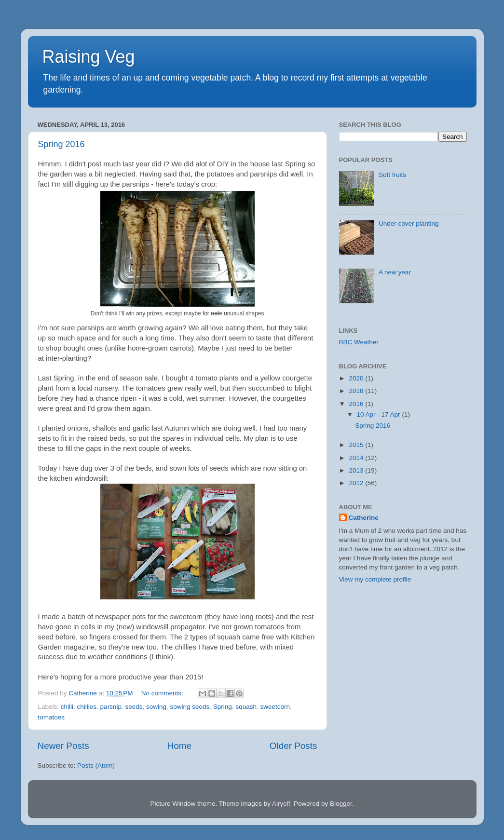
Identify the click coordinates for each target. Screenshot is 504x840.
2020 (357, 378)
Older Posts (293, 746)
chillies (87, 707)
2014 (357, 458)
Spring (223, 707)
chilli (67, 707)
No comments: (163, 693)
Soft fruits (392, 175)
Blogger (341, 804)
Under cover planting (409, 224)
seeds (134, 707)
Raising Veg (89, 57)
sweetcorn (275, 707)
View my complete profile (375, 579)
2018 (357, 391)
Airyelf (281, 804)
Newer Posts (63, 746)
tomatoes (52, 717)
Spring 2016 (61, 144)
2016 (357, 404)
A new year (395, 272)
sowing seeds (190, 707)
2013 (357, 470)
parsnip (111, 707)
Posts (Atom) (96, 765)
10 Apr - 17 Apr (380, 414)
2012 (357, 483)
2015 (357, 445)
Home (179, 746)
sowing (156, 707)
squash (246, 707)
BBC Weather (359, 342)
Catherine (364, 518)
